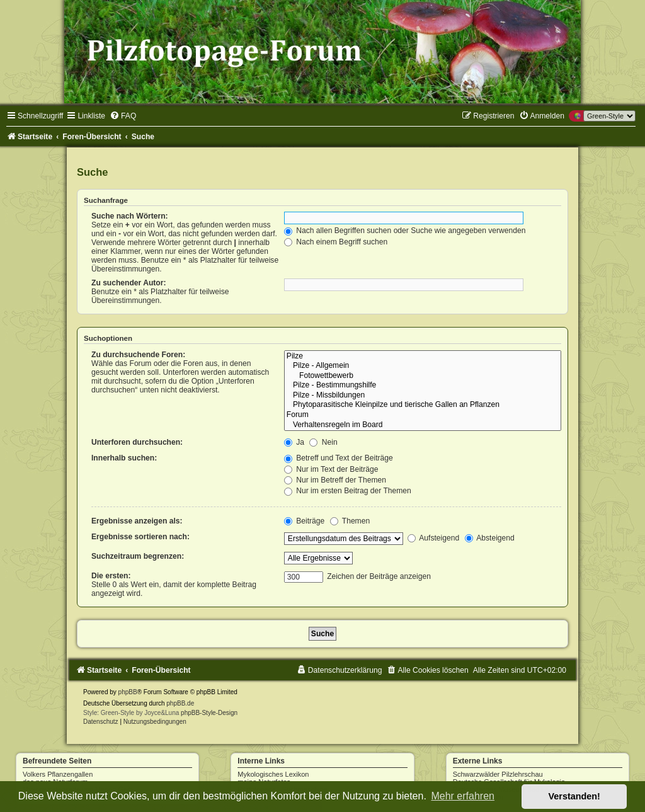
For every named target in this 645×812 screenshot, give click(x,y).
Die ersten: (111, 576)
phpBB (128, 692)
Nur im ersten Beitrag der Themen (348, 491)
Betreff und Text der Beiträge (339, 458)
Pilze (423, 357)
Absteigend (490, 538)
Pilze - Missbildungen (423, 396)
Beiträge (304, 521)
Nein (323, 442)
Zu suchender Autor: (128, 283)
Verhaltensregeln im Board (423, 425)
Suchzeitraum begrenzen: (138, 556)
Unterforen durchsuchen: (137, 442)
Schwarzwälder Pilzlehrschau (498, 774)
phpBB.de (180, 703)
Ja (294, 442)
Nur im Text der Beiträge (331, 469)
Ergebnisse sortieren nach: (140, 537)
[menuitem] (123, 116)
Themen (350, 521)
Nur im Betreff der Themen (335, 480)
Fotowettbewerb (423, 376)
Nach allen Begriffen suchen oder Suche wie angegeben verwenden (405, 231)
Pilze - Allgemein (423, 366)
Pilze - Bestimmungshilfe (423, 386)
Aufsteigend (434, 538)
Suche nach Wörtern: (130, 216)
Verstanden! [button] (574, 796)
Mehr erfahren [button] (463, 796)
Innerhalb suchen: (124, 458)
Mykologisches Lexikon (273, 774)
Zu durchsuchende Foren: (138, 355)
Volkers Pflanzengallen (58, 774)
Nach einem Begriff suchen (336, 242)
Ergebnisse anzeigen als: (137, 521)
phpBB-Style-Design (209, 713)
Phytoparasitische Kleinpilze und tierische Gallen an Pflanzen (423, 405)
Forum (423, 415)
